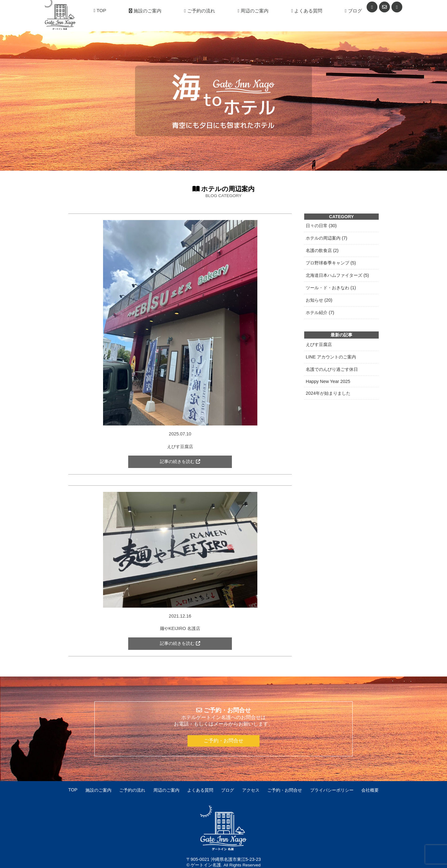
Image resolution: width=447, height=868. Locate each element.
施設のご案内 (145, 11)
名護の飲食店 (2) (322, 250)
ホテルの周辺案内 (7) (327, 238)
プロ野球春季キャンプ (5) (331, 263)
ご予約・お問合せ (223, 741)
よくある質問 (307, 11)
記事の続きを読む (180, 462)
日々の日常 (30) (321, 226)
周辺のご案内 (253, 11)
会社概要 (370, 790)
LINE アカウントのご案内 (331, 357)
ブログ (353, 11)
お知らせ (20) (319, 300)
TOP (100, 10)
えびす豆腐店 (319, 344)
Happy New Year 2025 (328, 381)
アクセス (251, 790)
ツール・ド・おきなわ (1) (331, 288)
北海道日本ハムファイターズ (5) (337, 275)
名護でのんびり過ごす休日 (332, 369)
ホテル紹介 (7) (320, 313)
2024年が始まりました (328, 393)
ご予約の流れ (200, 11)
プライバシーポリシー (332, 790)
